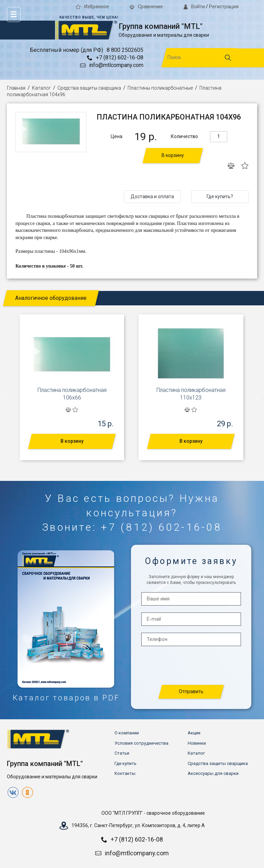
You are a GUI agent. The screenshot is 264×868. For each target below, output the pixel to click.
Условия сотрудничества (141, 743)
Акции (194, 733)
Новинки (197, 743)
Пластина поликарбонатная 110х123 (191, 394)
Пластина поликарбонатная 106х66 (72, 394)
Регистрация (224, 7)
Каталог (41, 88)
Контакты (125, 773)
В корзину (173, 155)
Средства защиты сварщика (89, 88)
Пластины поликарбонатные (160, 88)
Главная (16, 88)
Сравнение (146, 7)
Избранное (92, 7)
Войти (194, 7)
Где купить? (220, 196)
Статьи (122, 753)
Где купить (125, 763)
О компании (127, 733)
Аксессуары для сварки (213, 773)
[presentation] (8, 398)
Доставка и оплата (152, 196)
